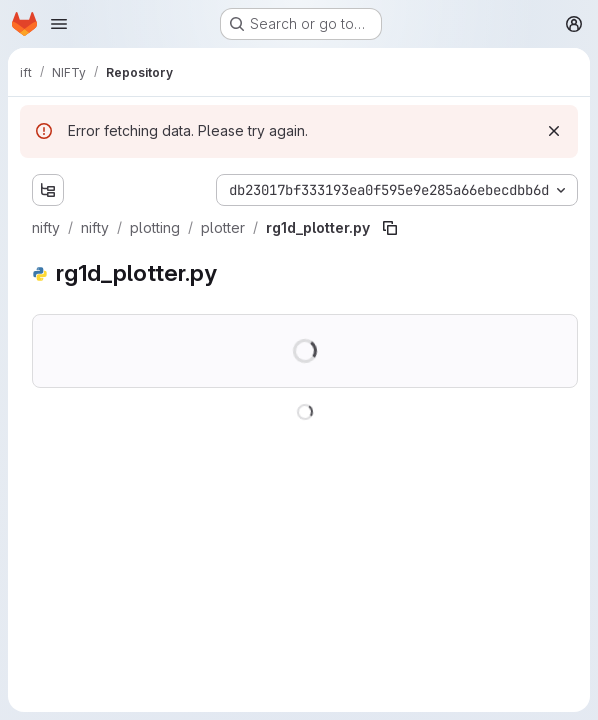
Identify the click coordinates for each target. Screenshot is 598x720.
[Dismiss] (554, 131)
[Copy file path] (390, 228)
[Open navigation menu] (59, 24)
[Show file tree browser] (48, 190)
